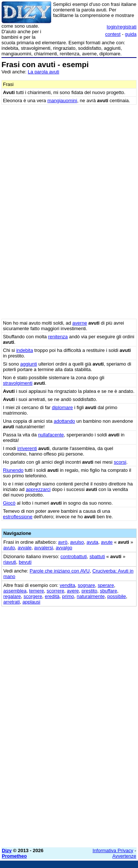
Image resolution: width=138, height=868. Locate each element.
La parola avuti (44, 72)
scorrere (56, 591)
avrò (63, 542)
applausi (31, 602)
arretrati (12, 602)
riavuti (10, 562)
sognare (86, 585)
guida (131, 34)
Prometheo (14, 856)
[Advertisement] (69, 773)
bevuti (25, 562)
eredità (52, 596)
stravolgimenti (18, 383)
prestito (90, 591)
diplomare (62, 407)
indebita (25, 350)
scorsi (120, 462)
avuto (9, 548)
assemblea (15, 591)
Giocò (9, 503)
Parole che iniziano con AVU (60, 571)
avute (107, 542)
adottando (64, 421)
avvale (25, 548)
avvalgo (64, 548)
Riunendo (13, 470)
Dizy (7, 850)
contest (113, 34)
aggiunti (29, 364)
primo (68, 596)
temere (36, 591)
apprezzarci (38, 489)
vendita (67, 585)
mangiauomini (62, 101)
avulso (77, 542)
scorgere (33, 596)
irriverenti (27, 448)
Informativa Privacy (113, 850)
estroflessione (18, 517)
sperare (106, 585)
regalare (12, 596)
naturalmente (91, 596)
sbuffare (108, 591)
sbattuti (97, 556)
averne (80, 323)
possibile (117, 596)
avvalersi (44, 548)
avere (73, 591)
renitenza (58, 337)
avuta (92, 542)
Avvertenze (124, 856)
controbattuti (74, 556)
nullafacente (51, 435)
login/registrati (122, 27)
